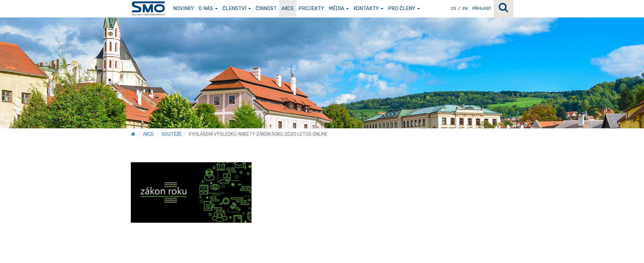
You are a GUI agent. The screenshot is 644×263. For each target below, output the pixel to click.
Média (339, 8)
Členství (237, 8)
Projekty (311, 8)
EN (465, 8)
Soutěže (172, 134)
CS (453, 8)
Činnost (266, 8)
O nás (208, 8)
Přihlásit (482, 8)
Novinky (183, 8)
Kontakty (368, 8)
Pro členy (404, 8)
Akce (288, 8)
